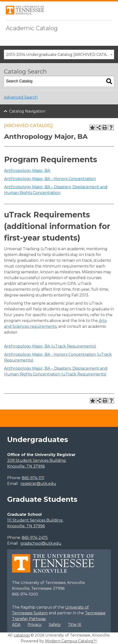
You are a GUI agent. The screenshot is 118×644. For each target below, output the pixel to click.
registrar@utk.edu (38, 484)
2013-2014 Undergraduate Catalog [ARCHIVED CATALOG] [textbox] (60, 55)
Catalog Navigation (27, 111)
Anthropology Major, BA (27, 171)
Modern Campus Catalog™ (71, 641)
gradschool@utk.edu (41, 543)
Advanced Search (21, 97)
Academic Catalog (32, 28)
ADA (16, 625)
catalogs (22, 635)
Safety (55, 625)
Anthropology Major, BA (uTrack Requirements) (50, 346)
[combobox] (59, 54)
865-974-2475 (35, 538)
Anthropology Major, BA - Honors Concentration (50, 179)
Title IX (75, 625)
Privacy (35, 625)
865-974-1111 (33, 478)
